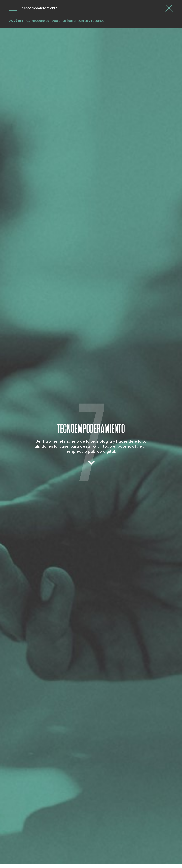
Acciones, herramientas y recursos (78, 21)
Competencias (38, 21)
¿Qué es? (16, 21)
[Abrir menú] (13, 8)
